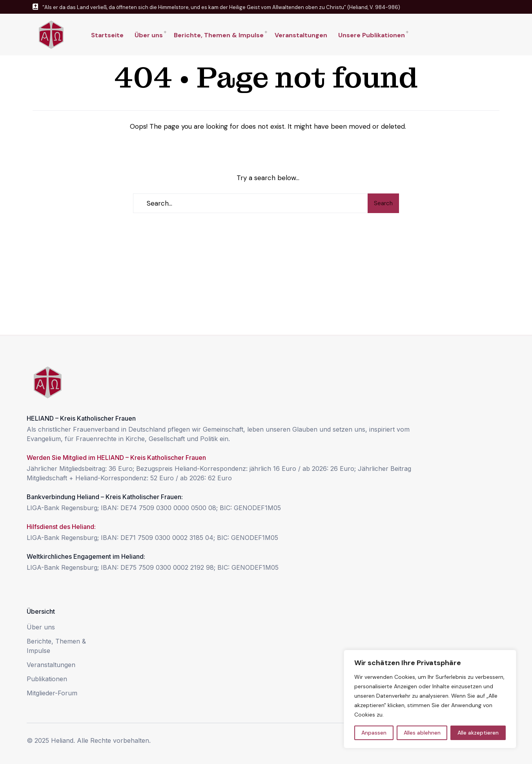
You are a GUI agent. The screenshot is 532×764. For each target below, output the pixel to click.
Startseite (107, 35)
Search (383, 203)
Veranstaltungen (301, 35)
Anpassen (374, 733)
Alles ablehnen (422, 733)
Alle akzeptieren (478, 733)
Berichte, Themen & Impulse (219, 35)
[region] (430, 699)
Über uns (149, 35)
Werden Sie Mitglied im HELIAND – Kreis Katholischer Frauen (116, 458)
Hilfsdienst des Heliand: (61, 527)
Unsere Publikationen (372, 35)
